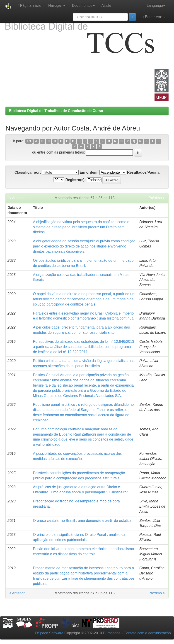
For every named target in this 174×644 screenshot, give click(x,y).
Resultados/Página (143, 172)
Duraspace (112, 633)
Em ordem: (89, 172)
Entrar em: (154, 17)
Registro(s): (76, 180)
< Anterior (17, 198)
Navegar (57, 6)
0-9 (29, 141)
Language (156, 6)
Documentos (83, 6)
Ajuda (106, 6)
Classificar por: (28, 172)
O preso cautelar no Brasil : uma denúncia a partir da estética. (83, 521)
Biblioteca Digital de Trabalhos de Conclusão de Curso (56, 111)
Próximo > (157, 198)
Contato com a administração (147, 633)
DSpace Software (49, 633)
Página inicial (30, 6)
